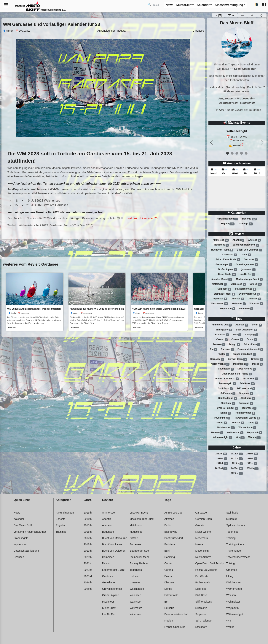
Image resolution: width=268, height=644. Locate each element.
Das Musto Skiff (23, 525)
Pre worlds (250, 379)
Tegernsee (220, 299)
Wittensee (246, 309)
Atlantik (238, 240)
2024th (253, 469)
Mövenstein (226, 369)
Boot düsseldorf (247, 330)
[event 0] (228, 153)
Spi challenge (228, 398)
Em (214, 349)
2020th (237, 464)
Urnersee (254, 299)
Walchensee (219, 304)
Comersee (230, 255)
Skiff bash (225, 389)
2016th (222, 459)
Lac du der (247, 274)
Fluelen (224, 354)
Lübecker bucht (222, 279)
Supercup (246, 403)
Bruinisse (222, 335)
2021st (252, 464)
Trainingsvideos (245, 413)
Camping (252, 335)
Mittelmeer (219, 284)
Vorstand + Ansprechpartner (30, 532)
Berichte (249, 219)
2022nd (221, 469)
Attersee (254, 240)
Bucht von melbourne (246, 245)
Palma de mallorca (227, 379)
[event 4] (246, 153)
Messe (257, 364)
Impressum (20, 544)
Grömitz (257, 359)
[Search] (158, 5)
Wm (240, 438)
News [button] (170, 5)
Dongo (234, 345)
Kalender (19, 519)
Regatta (228, 224)
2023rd (237, 469)
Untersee (237, 299)
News (17, 513)
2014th (237, 454)
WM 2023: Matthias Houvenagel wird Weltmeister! (34, 309)
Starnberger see (246, 289)
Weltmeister (235, 433)
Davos (246, 255)
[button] (264, 5)
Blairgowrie (224, 330)
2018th (252, 459)
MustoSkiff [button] (184, 5)
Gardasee (251, 260)
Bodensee (222, 245)
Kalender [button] (203, 5)
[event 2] (237, 153)
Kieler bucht (227, 274)
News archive (247, 369)
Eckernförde (252, 345)
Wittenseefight (222, 438)
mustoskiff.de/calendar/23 (142, 218)
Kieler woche (220, 364)
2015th (252, 454)
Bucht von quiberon (250, 250)
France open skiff (244, 354)
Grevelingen (224, 265)
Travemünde (222, 418)
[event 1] (232, 153)
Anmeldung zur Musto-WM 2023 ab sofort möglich (97, 309)
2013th (221, 454)
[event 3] (241, 153)
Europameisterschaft (250, 349)
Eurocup (227, 349)
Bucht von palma (222, 250)
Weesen (217, 433)
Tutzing (221, 423)
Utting (253, 423)
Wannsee (256, 304)
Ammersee (221, 240)
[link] (35, 302)
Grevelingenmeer (247, 265)
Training (225, 413)
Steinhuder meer (224, 294)
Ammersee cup (222, 325)
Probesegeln (227, 384)
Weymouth (228, 309)
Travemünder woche (247, 418)
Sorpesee (224, 289)
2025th (237, 473)
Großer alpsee (227, 269)
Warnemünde (247, 428)
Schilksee (247, 384)
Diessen (219, 345)
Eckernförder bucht (228, 260)
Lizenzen (19, 557)
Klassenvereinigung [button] (229, 5)
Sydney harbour (249, 294)
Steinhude (228, 403)
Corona (237, 340)
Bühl (237, 335)
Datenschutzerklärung (26, 551)
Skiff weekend (246, 389)
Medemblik (241, 364)
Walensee (239, 304)
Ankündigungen (228, 219)
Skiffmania (228, 393)
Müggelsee (238, 284)
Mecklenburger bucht (249, 279)
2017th (237, 459)
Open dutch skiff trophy (237, 374)
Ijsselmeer (248, 269)
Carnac (222, 340)
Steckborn (248, 398)
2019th (222, 464)
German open (237, 359)
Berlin (257, 325)
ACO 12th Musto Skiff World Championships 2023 (159, 309)
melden (237, 146)
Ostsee (256, 284)
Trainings (245, 224)
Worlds (254, 438)
